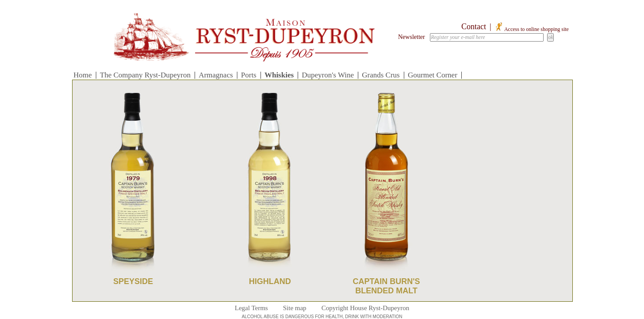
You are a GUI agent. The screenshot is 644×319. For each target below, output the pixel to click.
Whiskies (279, 75)
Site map (295, 308)
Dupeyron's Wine (328, 75)
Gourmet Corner (433, 75)
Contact (474, 27)
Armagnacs (216, 75)
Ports (249, 75)
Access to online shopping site (532, 29)
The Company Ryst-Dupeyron (145, 75)
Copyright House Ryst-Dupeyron (366, 308)
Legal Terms (251, 308)
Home (83, 75)
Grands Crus (381, 75)
